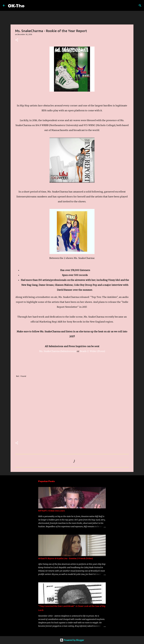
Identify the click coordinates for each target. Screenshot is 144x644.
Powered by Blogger (72, 640)
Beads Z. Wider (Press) (92, 351)
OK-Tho (16, 5)
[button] (17, 40)
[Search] (28, 5)
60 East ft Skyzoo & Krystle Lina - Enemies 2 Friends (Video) (66, 558)
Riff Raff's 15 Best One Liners (52, 511)
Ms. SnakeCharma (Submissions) (58, 351)
